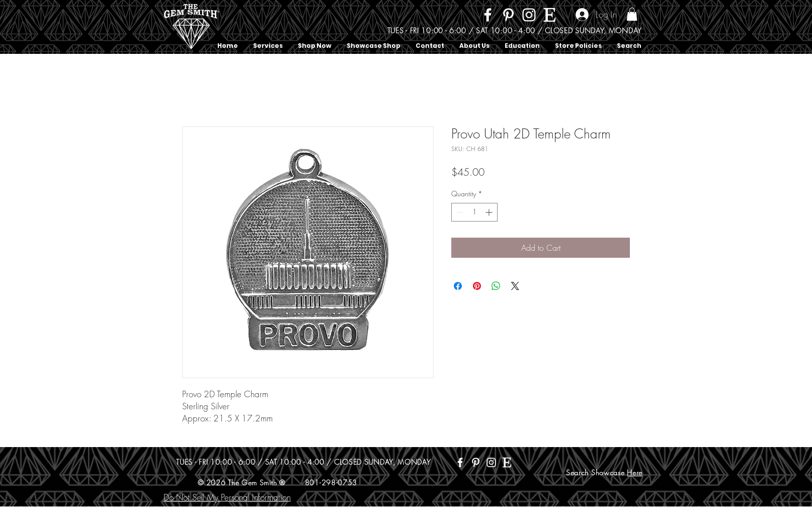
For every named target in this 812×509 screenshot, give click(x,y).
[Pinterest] (508, 15)
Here (635, 472)
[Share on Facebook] (458, 286)
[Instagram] (529, 15)
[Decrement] (459, 212)
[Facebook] (488, 15)
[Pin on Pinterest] (477, 286)
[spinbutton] (474, 212)
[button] (632, 14)
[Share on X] (515, 286)
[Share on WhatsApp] (496, 286)
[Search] (642, 27)
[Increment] (490, 212)
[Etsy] (550, 15)
